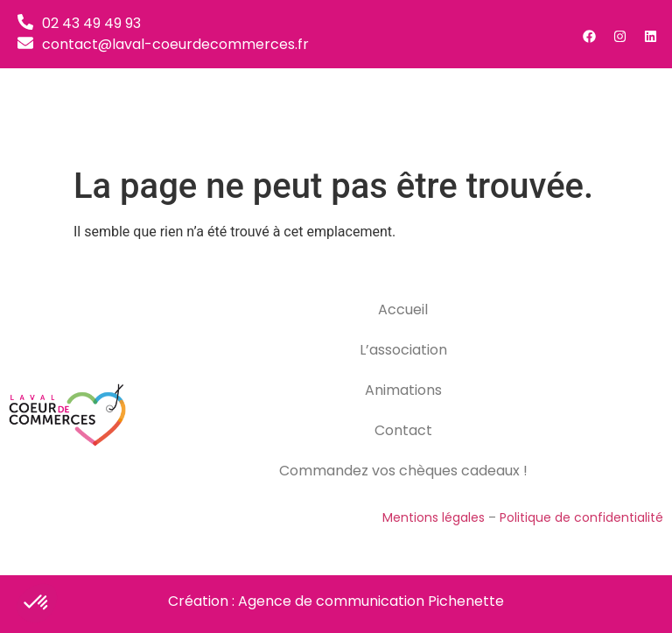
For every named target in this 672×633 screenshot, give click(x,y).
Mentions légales (434, 517)
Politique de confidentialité (581, 517)
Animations (403, 390)
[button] (637, 113)
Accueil (403, 309)
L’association (403, 350)
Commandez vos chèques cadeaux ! (403, 471)
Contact (403, 430)
